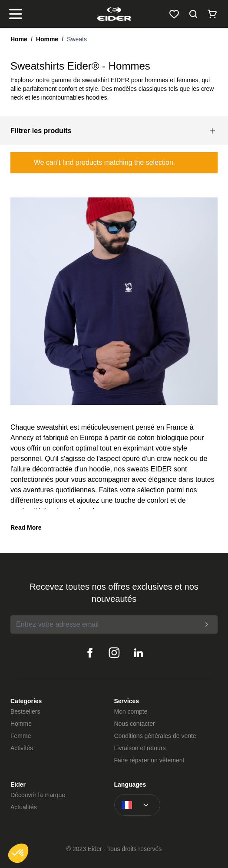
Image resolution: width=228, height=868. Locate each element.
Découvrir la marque (38, 795)
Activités (22, 748)
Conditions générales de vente (155, 736)
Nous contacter (135, 724)
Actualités (24, 807)
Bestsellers (25, 711)
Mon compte (131, 711)
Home (19, 39)
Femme (21, 736)
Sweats (77, 39)
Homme (47, 39)
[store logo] (114, 14)
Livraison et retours (140, 748)
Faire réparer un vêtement (149, 760)
